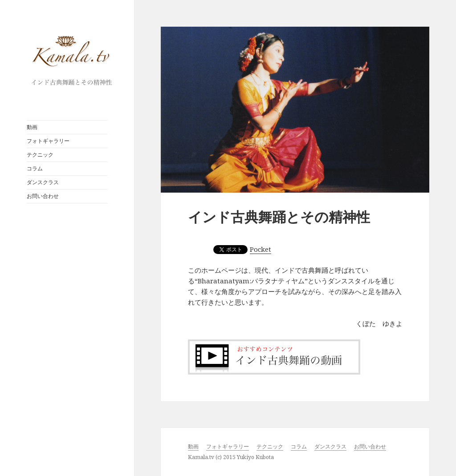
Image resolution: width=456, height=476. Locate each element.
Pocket (261, 249)
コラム (35, 168)
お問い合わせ (43, 196)
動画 (32, 127)
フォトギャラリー (48, 141)
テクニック (40, 155)
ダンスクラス (43, 182)
